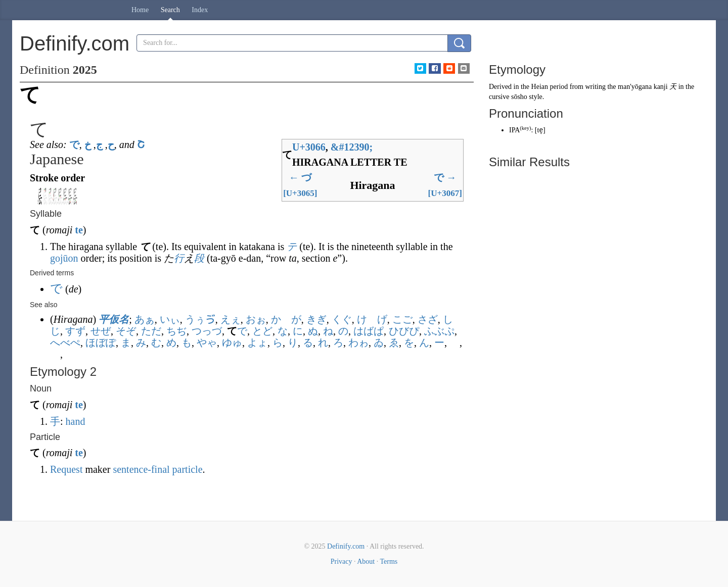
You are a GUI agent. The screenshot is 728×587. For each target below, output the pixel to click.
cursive (499, 97)
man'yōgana (635, 87)
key (526, 128)
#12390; (352, 147)
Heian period (550, 87)
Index (200, 10)
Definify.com (346, 546)
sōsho (519, 97)
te (79, 230)
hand (76, 421)
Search (170, 10)
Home (140, 10)
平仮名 (114, 319)
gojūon (64, 258)
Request (66, 469)
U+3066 (309, 147)
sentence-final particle (157, 469)
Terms (389, 561)
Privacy (342, 561)
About (366, 561)
